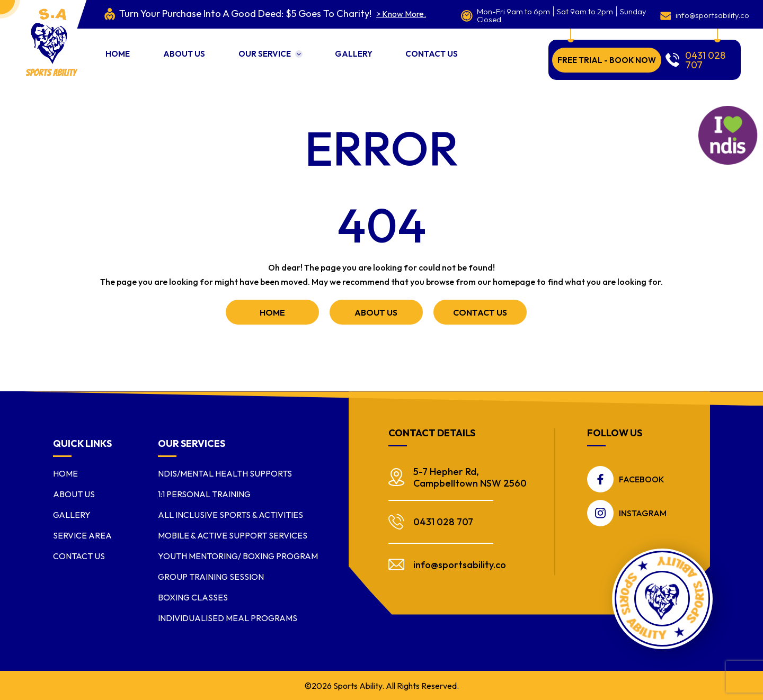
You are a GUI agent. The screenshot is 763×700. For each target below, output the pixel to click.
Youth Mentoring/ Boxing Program (238, 555)
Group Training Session (211, 576)
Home (117, 48)
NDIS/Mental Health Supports (225, 472)
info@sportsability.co (696, 13)
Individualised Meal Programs (228, 617)
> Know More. (379, 14)
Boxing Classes (193, 596)
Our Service (282, 48)
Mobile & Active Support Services (233, 534)
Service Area (82, 534)
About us (193, 48)
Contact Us (467, 48)
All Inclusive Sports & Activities (230, 514)
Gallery (380, 48)
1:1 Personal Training (204, 493)
